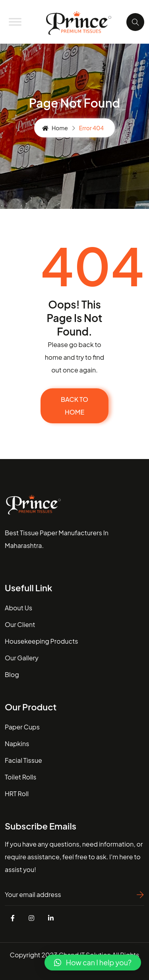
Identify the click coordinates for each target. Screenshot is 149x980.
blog (12, 674)
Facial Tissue (23, 760)
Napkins (17, 744)
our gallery (22, 658)
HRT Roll (17, 794)
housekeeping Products (41, 641)
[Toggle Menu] (15, 22)
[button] (93, 963)
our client (20, 624)
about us (18, 608)
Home (55, 128)
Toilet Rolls (20, 777)
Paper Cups (22, 727)
